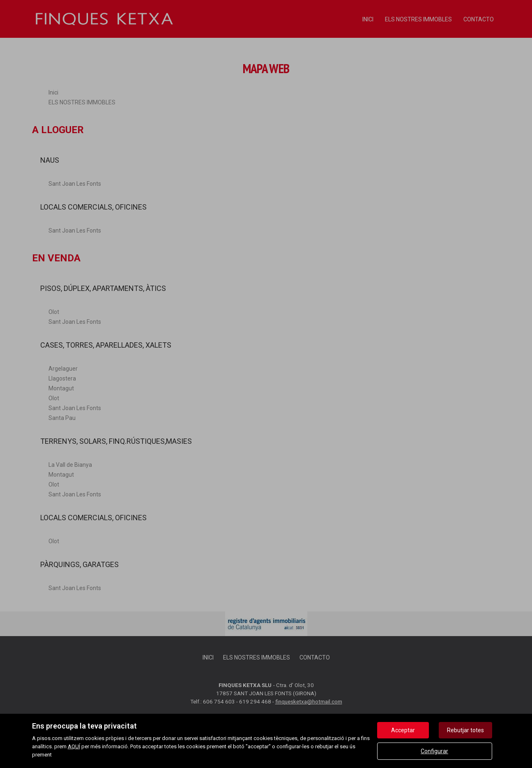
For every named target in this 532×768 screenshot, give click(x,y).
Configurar (434, 751)
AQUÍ (74, 746)
